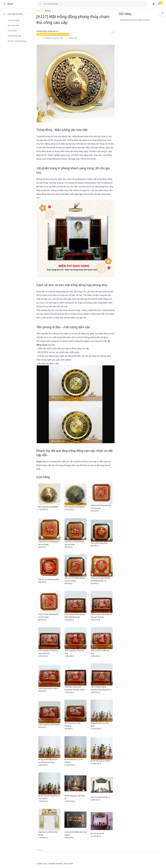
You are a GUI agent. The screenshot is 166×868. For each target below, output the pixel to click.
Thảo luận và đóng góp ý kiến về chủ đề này (53, 34)
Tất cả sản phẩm (14, 20)
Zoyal (10, 4)
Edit (71, 864)
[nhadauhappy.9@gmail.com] (47, 31)
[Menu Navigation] (5, 4)
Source (66, 864)
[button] (154, 4)
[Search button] (40, 4)
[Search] (92, 4)
